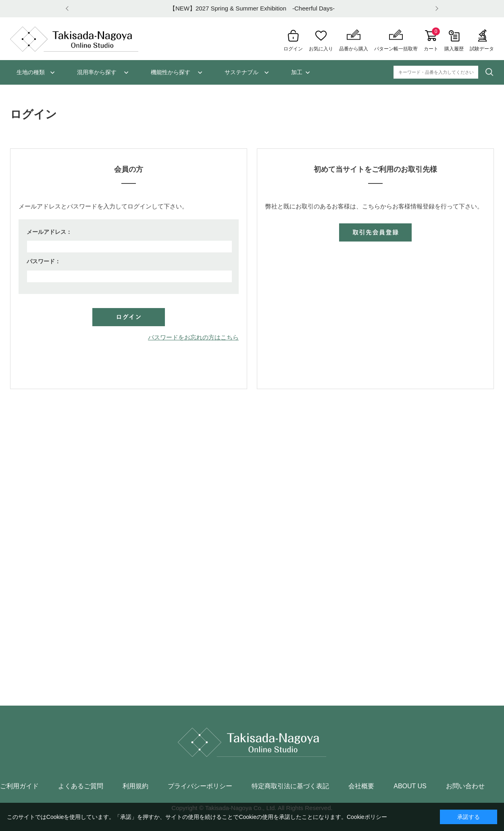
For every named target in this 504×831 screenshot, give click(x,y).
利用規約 (135, 786)
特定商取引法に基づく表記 (290, 786)
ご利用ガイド (19, 786)
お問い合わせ (465, 786)
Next (435, 9)
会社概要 (361, 786)
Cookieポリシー (367, 817)
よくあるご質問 (81, 786)
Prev (69, 9)
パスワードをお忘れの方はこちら (193, 337)
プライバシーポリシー (200, 786)
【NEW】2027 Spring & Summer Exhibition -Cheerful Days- (252, 8)
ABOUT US (410, 786)
